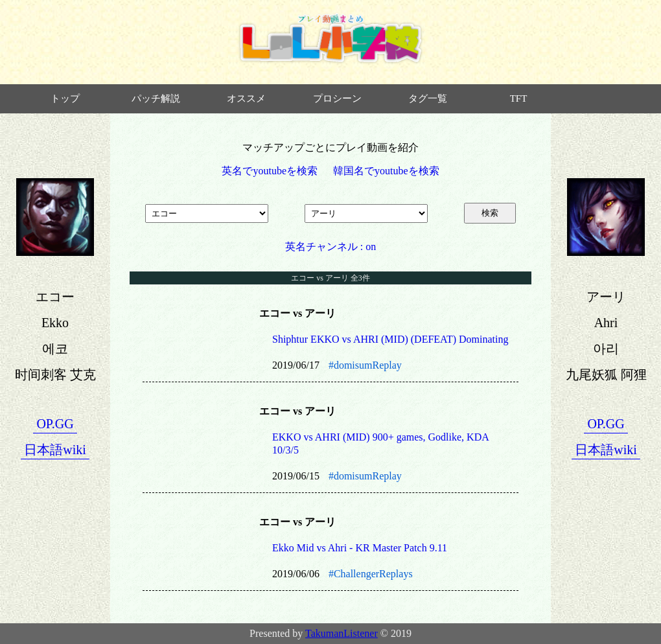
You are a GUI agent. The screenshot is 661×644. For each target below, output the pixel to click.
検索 (490, 213)
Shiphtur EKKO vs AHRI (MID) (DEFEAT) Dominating (390, 339)
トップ (65, 98)
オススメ (246, 98)
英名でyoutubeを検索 (270, 171)
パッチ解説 (156, 98)
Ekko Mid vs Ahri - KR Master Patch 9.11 (360, 548)
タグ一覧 (428, 98)
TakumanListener (342, 633)
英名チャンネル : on (330, 247)
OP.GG (55, 424)
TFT (519, 98)
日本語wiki (55, 450)
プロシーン (337, 98)
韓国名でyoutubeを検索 (386, 171)
